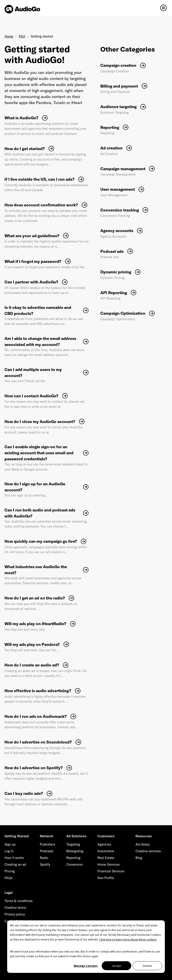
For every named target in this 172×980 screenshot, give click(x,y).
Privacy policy (15, 914)
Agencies (104, 844)
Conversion (74, 864)
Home (9, 36)
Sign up (10, 844)
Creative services (148, 851)
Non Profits (106, 878)
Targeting (73, 844)
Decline (147, 966)
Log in (9, 851)
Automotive (106, 851)
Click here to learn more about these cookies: (128, 939)
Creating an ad (15, 864)
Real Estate (106, 858)
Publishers (47, 844)
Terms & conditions (18, 901)
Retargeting (75, 851)
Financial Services (111, 871)
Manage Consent (86, 966)
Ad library (143, 844)
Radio (44, 858)
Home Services (109, 864)
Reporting (73, 858)
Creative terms (15, 908)
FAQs (8, 878)
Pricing (10, 871)
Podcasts (47, 851)
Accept (117, 966)
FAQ (22, 36)
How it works (14, 858)
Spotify (45, 864)
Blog (139, 858)
